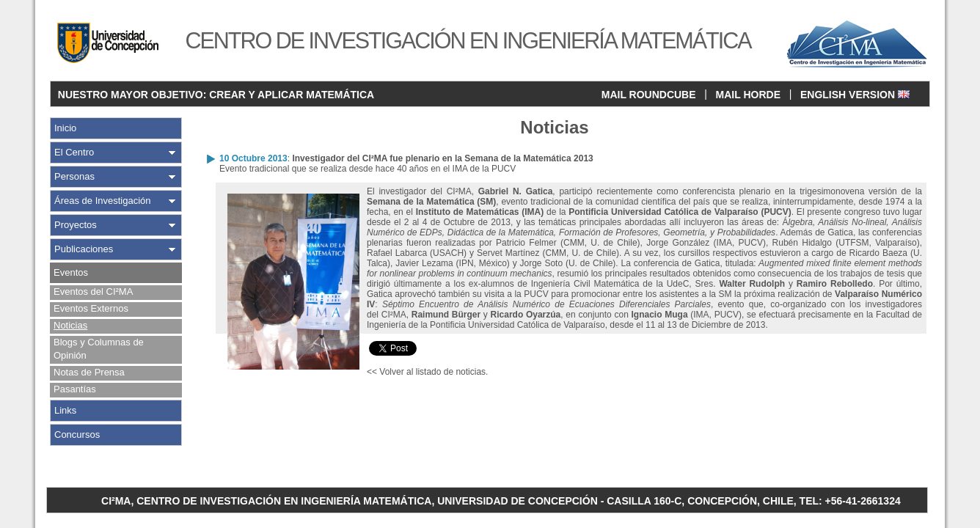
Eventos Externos (91, 308)
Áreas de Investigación (103, 201)
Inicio (65, 128)
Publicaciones (84, 249)
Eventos (71, 272)
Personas (74, 176)
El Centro (74, 152)
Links (65, 410)
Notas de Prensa (89, 372)
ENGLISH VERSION (855, 95)
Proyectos (76, 225)
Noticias (70, 325)
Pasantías (75, 389)
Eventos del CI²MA (93, 291)
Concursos (77, 434)
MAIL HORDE (748, 95)
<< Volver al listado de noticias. (427, 372)
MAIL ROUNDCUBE (649, 95)
